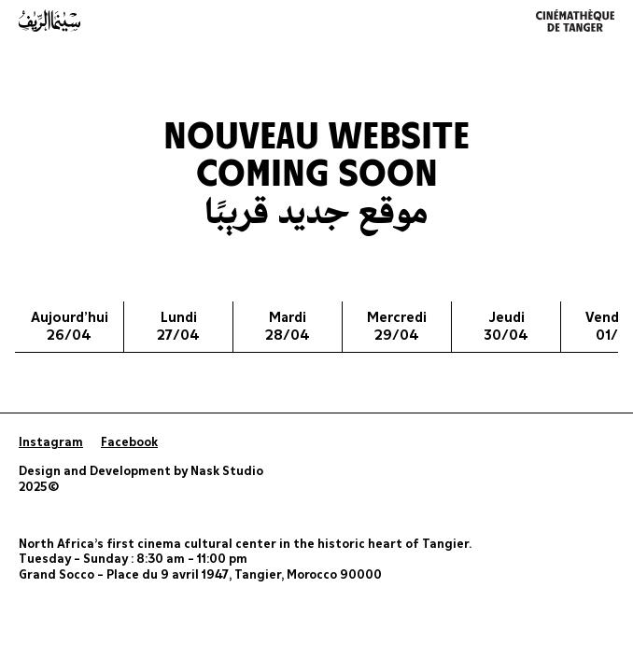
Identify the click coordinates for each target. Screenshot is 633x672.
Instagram (51, 443)
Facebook (129, 443)
